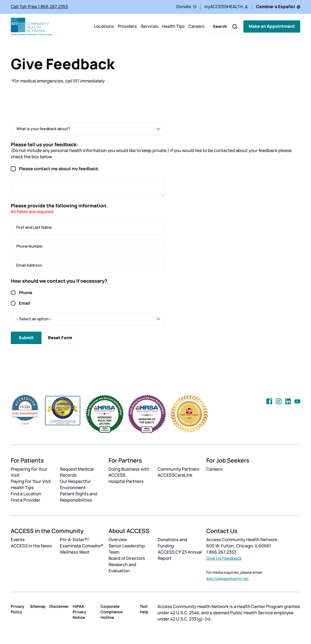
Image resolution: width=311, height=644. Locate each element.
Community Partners (178, 469)
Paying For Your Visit (31, 481)
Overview (118, 540)
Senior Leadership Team (127, 549)
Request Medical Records (77, 472)
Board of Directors (127, 558)
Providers (127, 26)
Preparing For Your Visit (29, 472)
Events (18, 540)
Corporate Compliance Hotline (112, 612)
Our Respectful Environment (75, 485)
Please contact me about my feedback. (55, 169)
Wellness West (75, 552)
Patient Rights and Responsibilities (79, 497)
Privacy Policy (18, 609)
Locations (104, 26)
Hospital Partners (126, 481)
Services (149, 26)
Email (21, 304)
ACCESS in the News (31, 546)
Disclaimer (59, 606)
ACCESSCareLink (175, 475)
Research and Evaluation (122, 568)
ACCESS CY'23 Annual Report (180, 555)
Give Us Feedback (224, 558)
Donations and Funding (172, 543)
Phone (22, 293)
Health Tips (173, 26)
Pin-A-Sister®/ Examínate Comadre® (82, 543)
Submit (26, 338)
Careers (197, 26)
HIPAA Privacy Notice (79, 612)
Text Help (144, 609)
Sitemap (38, 606)
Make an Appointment (272, 26)
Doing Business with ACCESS (129, 472)
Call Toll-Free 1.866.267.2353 (39, 7)
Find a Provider (26, 500)
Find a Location (26, 494)
